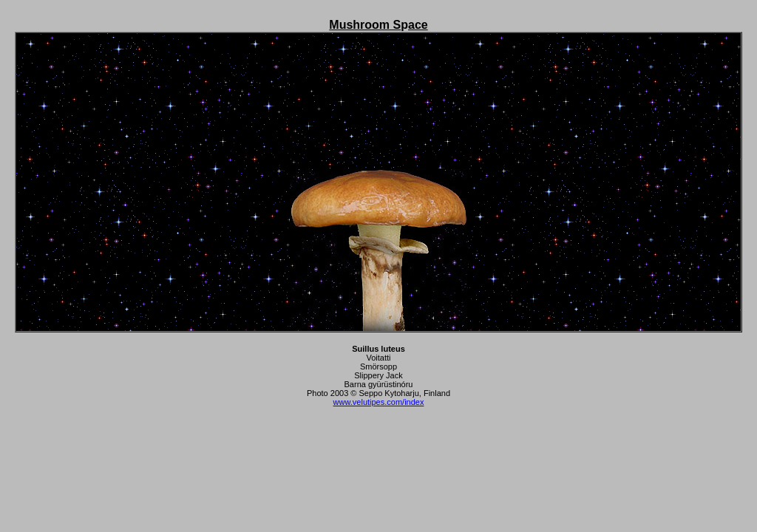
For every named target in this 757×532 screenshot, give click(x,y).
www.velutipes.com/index (379, 402)
